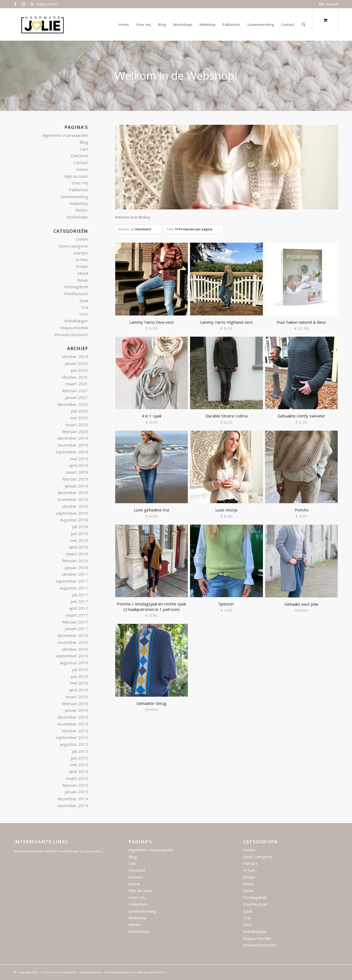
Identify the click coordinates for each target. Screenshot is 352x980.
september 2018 (72, 513)
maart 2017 (77, 615)
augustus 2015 (74, 744)
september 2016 (72, 656)
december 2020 (73, 404)
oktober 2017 (75, 574)
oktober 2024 (75, 356)
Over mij (80, 183)
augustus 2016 (74, 663)
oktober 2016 (75, 649)
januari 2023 (76, 363)
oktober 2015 (75, 731)
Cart (84, 149)
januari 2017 (76, 629)
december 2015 (73, 717)
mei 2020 (79, 418)
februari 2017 (75, 622)
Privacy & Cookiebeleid (59, 972)
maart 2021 (77, 384)
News (82, 280)
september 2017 (72, 581)
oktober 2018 (75, 506)
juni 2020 (79, 411)
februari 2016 (75, 704)
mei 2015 (79, 765)
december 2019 (73, 438)
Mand (83, 273)
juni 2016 (79, 676)
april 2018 (79, 547)
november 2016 (73, 642)
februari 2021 (75, 391)
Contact (81, 162)
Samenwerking (74, 196)
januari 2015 (76, 792)
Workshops (77, 217)
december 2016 (73, 635)
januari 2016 (76, 710)
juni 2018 (79, 533)
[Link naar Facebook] (15, 4)
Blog (84, 142)
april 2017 (79, 608)
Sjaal (84, 300)
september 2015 (72, 737)
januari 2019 (76, 486)
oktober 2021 (75, 377)
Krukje (82, 266)
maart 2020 (77, 425)
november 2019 (73, 445)
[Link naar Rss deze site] (32, 4)
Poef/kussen (76, 294)
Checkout (79, 156)
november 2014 (73, 805)
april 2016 (79, 690)
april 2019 (79, 465)
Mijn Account (329, 4)
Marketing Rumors (152, 972)
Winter (82, 210)
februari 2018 (75, 561)
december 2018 (73, 492)
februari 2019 (75, 479)
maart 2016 (77, 697)
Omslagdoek (76, 287)
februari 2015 (75, 785)
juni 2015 (79, 758)
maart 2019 (77, 472)
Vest (84, 314)
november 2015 (73, 724)
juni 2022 (79, 370)
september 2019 (72, 452)
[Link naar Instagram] (24, 4)
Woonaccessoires (71, 334)
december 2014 (73, 799)
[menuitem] (327, 4)
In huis (82, 259)
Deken (82, 239)
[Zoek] (303, 24)
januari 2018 (76, 567)
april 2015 (79, 771)
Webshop (79, 203)
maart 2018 (77, 554)
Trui (84, 307)
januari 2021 (76, 397)
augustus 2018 (74, 520)
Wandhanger (76, 321)
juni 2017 (79, 601)
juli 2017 (80, 595)
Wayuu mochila (74, 328)
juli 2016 (80, 669)
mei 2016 (79, 683)
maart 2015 (77, 778)
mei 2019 (79, 459)
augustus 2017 (74, 588)
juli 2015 (80, 751)
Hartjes (81, 253)
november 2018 (73, 499)
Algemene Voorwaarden (65, 135)
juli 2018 (80, 527)
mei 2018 (79, 540)
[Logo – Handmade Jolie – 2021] (42, 24)
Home (82, 169)
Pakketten (78, 190)
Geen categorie (73, 246)
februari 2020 (75, 431)
